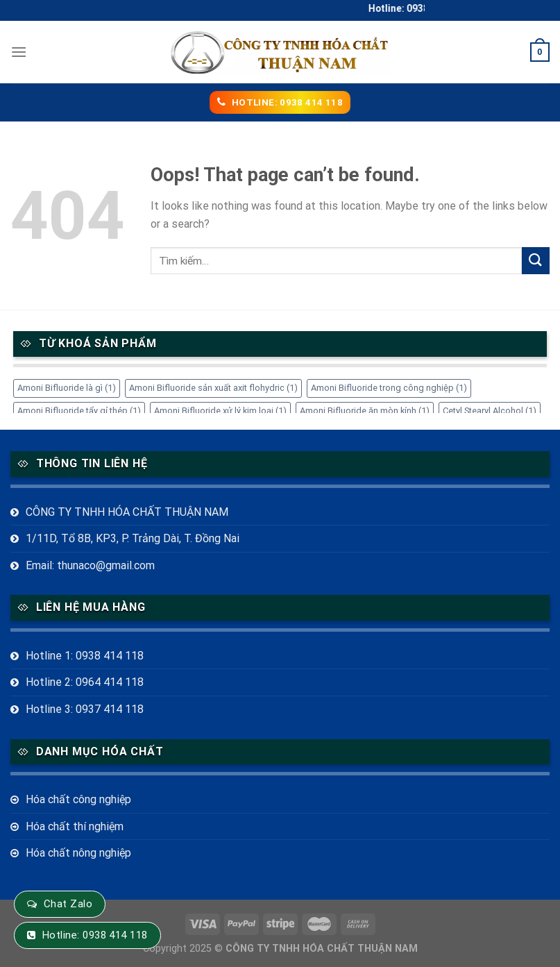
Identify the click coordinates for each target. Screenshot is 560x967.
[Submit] (536, 261)
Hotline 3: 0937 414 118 (85, 709)
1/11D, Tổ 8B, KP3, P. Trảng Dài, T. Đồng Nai (133, 538)
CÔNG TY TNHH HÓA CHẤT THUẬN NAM (127, 512)
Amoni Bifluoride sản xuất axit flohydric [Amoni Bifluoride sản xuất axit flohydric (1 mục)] (213, 388)
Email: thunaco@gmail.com (90, 565)
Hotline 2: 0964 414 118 (85, 682)
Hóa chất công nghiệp (78, 799)
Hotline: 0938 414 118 (95, 935)
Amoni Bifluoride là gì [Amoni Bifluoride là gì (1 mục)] (67, 388)
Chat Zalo (68, 904)
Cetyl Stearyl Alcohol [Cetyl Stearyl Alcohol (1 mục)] (490, 411)
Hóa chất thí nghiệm (75, 826)
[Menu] (19, 52)
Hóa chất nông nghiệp (78, 853)
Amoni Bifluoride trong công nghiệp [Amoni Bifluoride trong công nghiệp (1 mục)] (389, 388)
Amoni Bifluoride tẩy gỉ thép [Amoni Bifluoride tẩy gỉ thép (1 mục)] (79, 411)
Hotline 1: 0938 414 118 (85, 656)
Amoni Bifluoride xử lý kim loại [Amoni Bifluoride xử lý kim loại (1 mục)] (220, 411)
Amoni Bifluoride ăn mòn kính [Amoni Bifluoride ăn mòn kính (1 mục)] (365, 411)
